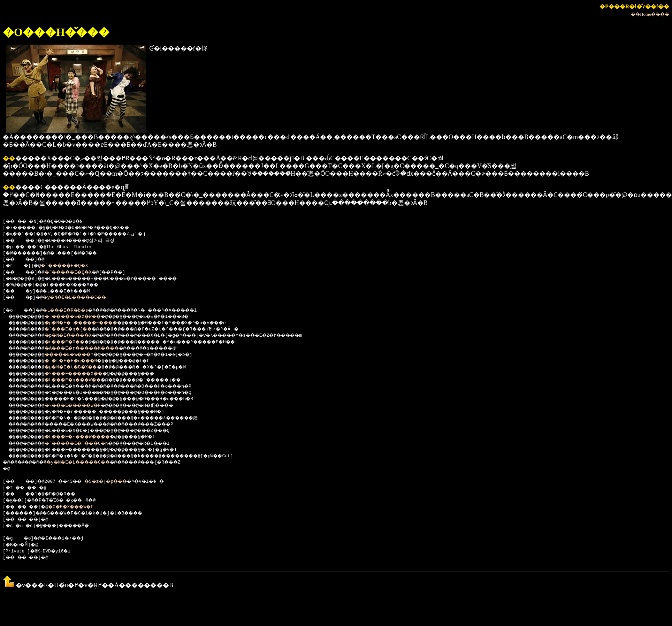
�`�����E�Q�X (71, 266)
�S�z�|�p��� (117, 482)
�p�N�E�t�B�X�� (79, 367)
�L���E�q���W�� (82, 380)
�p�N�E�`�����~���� (91, 323)
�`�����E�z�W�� (82, 317)
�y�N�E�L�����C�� (83, 298)
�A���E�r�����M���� (93, 349)
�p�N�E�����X (76, 336)
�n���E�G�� (72, 342)
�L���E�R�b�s (72, 311)
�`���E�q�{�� (76, 329)
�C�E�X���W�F (80, 507)
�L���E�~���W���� (87, 437)
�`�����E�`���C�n (86, 444)
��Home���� (650, 14)
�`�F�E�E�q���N (79, 361)
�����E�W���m (78, 355)
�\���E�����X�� (83, 374)
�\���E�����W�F (82, 406)
